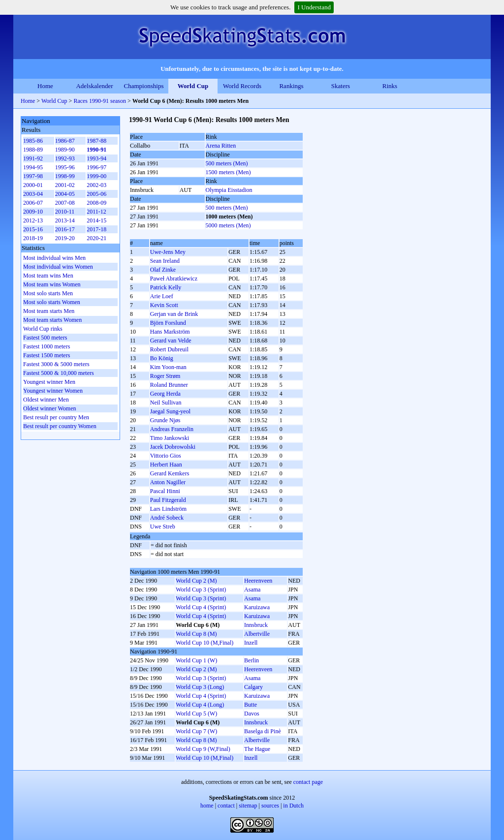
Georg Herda (165, 394)
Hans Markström (170, 332)
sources (270, 806)
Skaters (341, 86)
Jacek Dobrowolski (173, 447)
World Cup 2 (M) (196, 581)
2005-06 (96, 194)
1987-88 (96, 141)
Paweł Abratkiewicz (174, 279)
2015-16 (33, 229)
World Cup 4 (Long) (200, 705)
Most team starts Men (49, 311)
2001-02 (65, 185)
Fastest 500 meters (45, 338)
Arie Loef (162, 296)
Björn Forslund (168, 323)
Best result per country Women (60, 426)
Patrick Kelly (166, 287)
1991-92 (33, 158)
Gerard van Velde (171, 341)
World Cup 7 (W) (196, 731)
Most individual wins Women (58, 267)
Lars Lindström (168, 509)
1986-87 (65, 141)
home (207, 806)
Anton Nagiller (168, 482)
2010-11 (65, 212)
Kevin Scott (164, 305)
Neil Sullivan (166, 403)
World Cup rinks (43, 329)
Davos (252, 714)
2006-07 (33, 203)
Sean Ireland (165, 261)
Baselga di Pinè (263, 731)
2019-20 (65, 238)
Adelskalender (94, 86)
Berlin (252, 660)
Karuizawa (257, 607)
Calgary (253, 687)
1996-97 (96, 167)
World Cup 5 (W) (196, 714)
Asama (252, 590)
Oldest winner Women (49, 408)
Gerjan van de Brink (174, 314)
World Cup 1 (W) (196, 660)
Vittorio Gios (166, 456)
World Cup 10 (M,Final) (205, 643)
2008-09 (96, 203)
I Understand (314, 7)
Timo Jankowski (170, 438)
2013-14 (65, 220)
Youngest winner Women (53, 391)
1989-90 (65, 150)
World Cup (193, 86)
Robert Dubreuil (169, 349)
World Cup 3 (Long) (200, 687)
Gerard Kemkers (170, 473)
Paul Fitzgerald (168, 500)
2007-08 (65, 203)
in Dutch (293, 806)
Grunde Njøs (165, 420)
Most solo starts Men (48, 293)
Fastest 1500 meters (47, 355)
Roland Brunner (169, 385)
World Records (242, 86)
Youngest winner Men (49, 382)
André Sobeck (167, 518)
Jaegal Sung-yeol (170, 411)
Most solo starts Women (52, 302)
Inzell (251, 643)
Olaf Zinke (163, 270)
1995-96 (65, 167)
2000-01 (33, 185)
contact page (308, 782)
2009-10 (33, 212)
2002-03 (96, 185)
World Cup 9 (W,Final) (203, 749)
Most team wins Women (52, 284)
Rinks (390, 86)
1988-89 (33, 150)
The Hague (257, 749)
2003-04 (33, 194)
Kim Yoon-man (168, 367)
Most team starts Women (52, 320)
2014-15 (96, 220)
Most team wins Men (48, 276)
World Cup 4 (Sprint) (201, 607)
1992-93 (65, 158)
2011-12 (96, 212)
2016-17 (65, 229)
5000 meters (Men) (228, 225)
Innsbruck (256, 625)
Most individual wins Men (54, 258)
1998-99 (65, 176)
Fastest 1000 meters (47, 346)
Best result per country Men (56, 417)
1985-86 (33, 141)
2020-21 (96, 238)
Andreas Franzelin (172, 429)
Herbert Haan (166, 465)
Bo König (162, 358)
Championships (144, 86)
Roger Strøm (165, 376)
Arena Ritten (221, 146)
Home (45, 86)
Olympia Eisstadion (229, 190)
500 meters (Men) (227, 163)
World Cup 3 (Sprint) (201, 590)
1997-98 (33, 176)
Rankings (291, 86)
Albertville (257, 634)
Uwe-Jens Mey (168, 252)
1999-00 (96, 176)
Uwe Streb (163, 527)
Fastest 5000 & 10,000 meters (59, 373)
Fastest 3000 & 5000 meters (56, 364)
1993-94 (96, 158)
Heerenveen (258, 581)
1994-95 (33, 167)
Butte (251, 705)
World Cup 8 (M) (196, 634)
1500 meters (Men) (228, 172)
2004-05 (65, 194)
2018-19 (33, 238)
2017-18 (96, 229)
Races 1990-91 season (100, 101)
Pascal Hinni (165, 491)
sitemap (248, 806)
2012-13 (33, 220)
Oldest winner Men (46, 400)
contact (226, 806)
